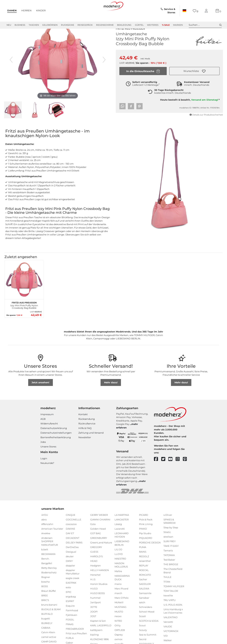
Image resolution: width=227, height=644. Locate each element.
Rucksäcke (68, 25)
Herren (26, 10)
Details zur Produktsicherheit (206, 124)
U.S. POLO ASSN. (173, 615)
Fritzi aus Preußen (130, 37)
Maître (118, 582)
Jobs (43, 453)
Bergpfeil (47, 574)
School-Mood (147, 622)
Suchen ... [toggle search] (205, 25)
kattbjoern (96, 641)
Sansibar (144, 609)
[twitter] (165, 470)
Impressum (47, 425)
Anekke (46, 544)
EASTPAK (71, 594)
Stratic (167, 543)
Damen (12, 10)
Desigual (71, 563)
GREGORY (96, 558)
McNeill (119, 613)
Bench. (45, 569)
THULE (168, 588)
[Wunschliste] (196, 11)
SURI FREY (170, 552)
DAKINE (70, 540)
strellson (168, 547)
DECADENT (73, 549)
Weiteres (153, 25)
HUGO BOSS (98, 604)
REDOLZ (144, 567)
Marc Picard (121, 599)
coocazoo (71, 535)
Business (20, 25)
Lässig (118, 535)
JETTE (94, 618)
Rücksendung (87, 430)
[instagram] (179, 470)
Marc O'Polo (121, 609)
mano (118, 595)
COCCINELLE (74, 530)
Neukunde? (47, 474)
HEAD (94, 572)
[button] (194, 80)
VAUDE (168, 637)
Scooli (142, 627)
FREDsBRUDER (75, 640)
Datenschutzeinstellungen (56, 444)
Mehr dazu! (111, 393)
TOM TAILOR (171, 602)
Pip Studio (145, 544)
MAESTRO (120, 569)
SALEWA (144, 599)
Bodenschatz (49, 583)
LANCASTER (122, 530)
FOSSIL (70, 630)
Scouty (143, 641)
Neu (9, 25)
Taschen (34, 25)
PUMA (143, 558)
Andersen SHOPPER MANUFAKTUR (50, 552)
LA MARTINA (122, 526)
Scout (142, 636)
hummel (95, 609)
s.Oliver (168, 526)
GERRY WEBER (99, 526)
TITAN (167, 592)
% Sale (166, 25)
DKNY (69, 572)
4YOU (45, 526)
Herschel (95, 586)
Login (44, 469)
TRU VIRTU (170, 611)
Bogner (46, 588)
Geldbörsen (50, 25)
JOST (93, 627)
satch (142, 613)
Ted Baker (169, 570)
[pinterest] (186, 470)
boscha (45, 592)
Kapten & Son (98, 632)
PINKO (143, 540)
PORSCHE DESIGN (150, 553)
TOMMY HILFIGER (174, 597)
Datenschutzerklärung (54, 439)
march (118, 604)
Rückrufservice (87, 434)
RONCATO (145, 586)
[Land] (184, 11)
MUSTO (119, 622)
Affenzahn (47, 535)
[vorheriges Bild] (11, 70)
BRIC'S (45, 611)
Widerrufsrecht (49, 434)
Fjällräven (71, 626)
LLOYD (119, 565)
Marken (178, 25)
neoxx (118, 627)
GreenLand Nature (101, 553)
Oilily (118, 636)
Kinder (41, 10)
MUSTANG (121, 618)
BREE (45, 606)
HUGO (94, 599)
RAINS (143, 563)
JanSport (95, 613)
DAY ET (70, 544)
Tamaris (168, 561)
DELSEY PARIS (74, 553)
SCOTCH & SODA (149, 632)
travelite (168, 606)
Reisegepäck (85, 25)
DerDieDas (72, 558)
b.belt (45, 560)
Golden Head (98, 540)
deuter (70, 567)
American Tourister (52, 540)
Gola (93, 535)
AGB (43, 430)
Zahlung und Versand (91, 444)
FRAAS (70, 635)
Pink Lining (146, 535)
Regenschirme (105, 25)
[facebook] (158, 470)
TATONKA (169, 566)
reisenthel (145, 572)
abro (44, 530)
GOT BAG (96, 544)
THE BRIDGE (171, 575)
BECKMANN (48, 565)
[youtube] (172, 470)
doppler (70, 576)
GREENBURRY (99, 549)
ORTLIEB (120, 641)
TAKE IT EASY (171, 557)
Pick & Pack (146, 530)
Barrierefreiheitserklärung (56, 448)
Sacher (143, 590)
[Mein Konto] (207, 11)
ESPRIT (70, 612)
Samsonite (145, 604)
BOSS (45, 597)
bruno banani (49, 615)
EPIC (69, 603)
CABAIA (46, 639)
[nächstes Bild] (104, 70)
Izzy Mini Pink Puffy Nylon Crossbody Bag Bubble (24, 316)
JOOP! (94, 622)
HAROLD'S (96, 567)
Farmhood (72, 621)
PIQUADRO (146, 549)
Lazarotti (120, 540)
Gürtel (139, 25)
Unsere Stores (48, 457)
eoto (68, 598)
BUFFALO (47, 625)
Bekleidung (124, 25)
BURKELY (47, 634)
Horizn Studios (99, 595)
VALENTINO (171, 628)
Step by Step (171, 538)
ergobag (71, 607)
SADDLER (145, 595)
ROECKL (144, 581)
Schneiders (146, 618)
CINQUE (71, 526)
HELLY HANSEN (100, 581)
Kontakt (83, 425)
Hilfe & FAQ (85, 439)
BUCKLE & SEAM (51, 620)
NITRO (118, 632)
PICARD (144, 526)
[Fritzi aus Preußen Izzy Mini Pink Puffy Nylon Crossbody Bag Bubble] (24, 290)
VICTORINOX (171, 642)
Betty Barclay (49, 579)
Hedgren (95, 576)
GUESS (94, 563)
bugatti (46, 629)
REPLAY (144, 576)
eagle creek (73, 589)
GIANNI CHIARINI (100, 530)
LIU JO (118, 560)
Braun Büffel (49, 602)
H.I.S (93, 590)
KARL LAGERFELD (101, 636)
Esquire (70, 617)
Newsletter (85, 448)
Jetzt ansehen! (40, 393)
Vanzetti (168, 633)
